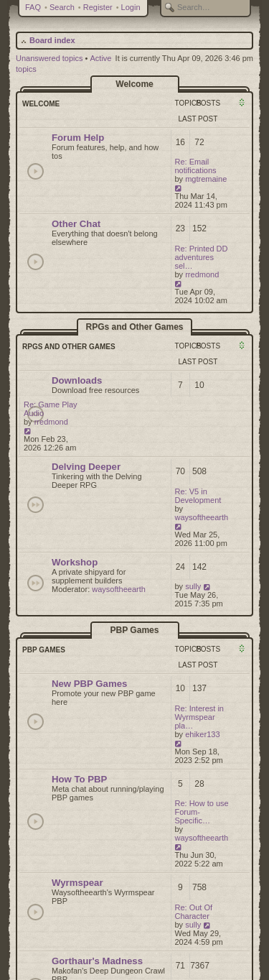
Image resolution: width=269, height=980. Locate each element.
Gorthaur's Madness (97, 961)
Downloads (77, 380)
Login (131, 7)
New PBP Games (89, 684)
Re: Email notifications (196, 166)
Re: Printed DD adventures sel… (202, 257)
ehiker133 (202, 734)
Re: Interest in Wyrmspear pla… (199, 717)
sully (193, 586)
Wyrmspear (77, 883)
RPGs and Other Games (134, 327)
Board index (52, 40)
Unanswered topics (49, 58)
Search (62, 7)
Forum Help (78, 138)
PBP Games (135, 630)
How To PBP (79, 779)
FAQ (33, 7)
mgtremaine (206, 179)
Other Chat (76, 224)
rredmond (202, 274)
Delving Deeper (86, 467)
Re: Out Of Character (194, 912)
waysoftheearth (202, 517)
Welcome (134, 84)
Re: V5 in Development (198, 496)
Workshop (75, 562)
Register (98, 7)
